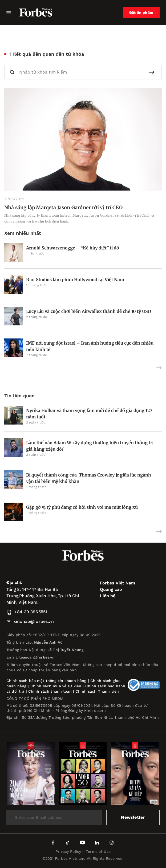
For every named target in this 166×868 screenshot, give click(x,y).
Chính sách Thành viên (97, 691)
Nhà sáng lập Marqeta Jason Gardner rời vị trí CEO (63, 207)
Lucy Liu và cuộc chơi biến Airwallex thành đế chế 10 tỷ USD (89, 311)
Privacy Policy (68, 851)
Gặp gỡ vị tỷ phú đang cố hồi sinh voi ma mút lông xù (82, 507)
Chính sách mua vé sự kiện (57, 686)
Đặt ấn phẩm (141, 13)
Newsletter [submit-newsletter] (133, 817)
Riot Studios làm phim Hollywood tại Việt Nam (75, 280)
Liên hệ (108, 596)
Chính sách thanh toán (50, 691)
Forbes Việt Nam (118, 583)
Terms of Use (98, 851)
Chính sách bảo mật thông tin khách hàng (46, 681)
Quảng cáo (111, 589)
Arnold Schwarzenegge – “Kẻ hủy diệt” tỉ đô (73, 248)
